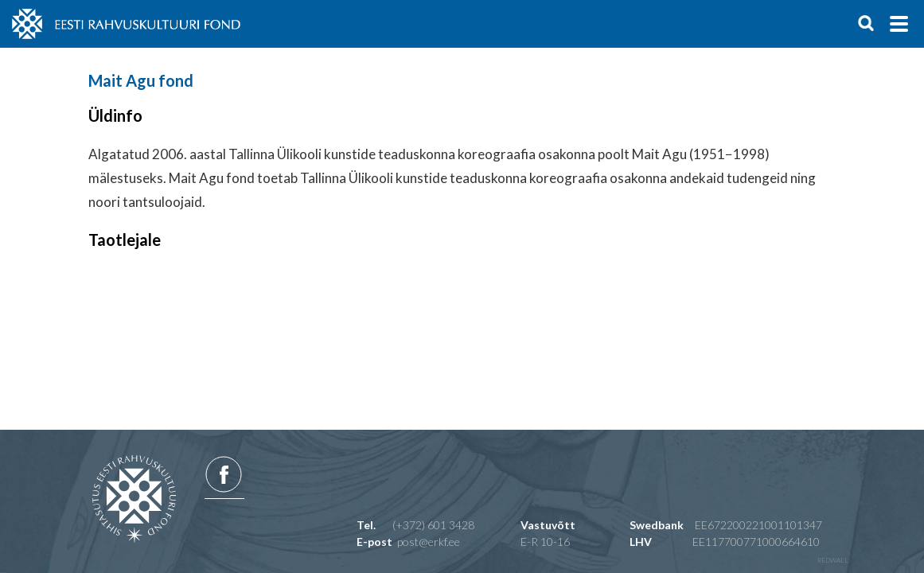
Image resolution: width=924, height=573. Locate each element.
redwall (833, 560)
